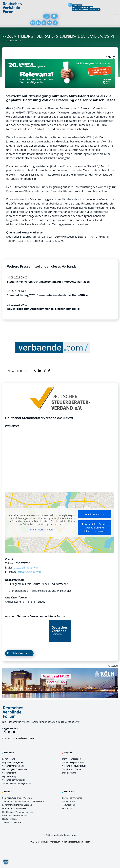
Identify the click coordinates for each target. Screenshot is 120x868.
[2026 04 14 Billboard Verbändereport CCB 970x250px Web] (60, 670)
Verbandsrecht (9, 773)
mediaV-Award (69, 773)
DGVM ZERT (68, 808)
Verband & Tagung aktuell (74, 766)
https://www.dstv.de (29, 572)
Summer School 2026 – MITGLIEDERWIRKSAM (23, 801)
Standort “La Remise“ (12, 822)
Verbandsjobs (69, 801)
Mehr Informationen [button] (41, 530)
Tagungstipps (69, 805)
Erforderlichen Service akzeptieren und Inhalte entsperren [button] (95, 528)
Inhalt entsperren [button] (95, 514)
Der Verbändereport (72, 759)
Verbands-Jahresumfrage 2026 (16, 783)
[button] (6, 862)
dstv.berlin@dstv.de (26, 568)
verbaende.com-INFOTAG (14, 808)
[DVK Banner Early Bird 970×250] (60, 61)
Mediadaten (20, 738)
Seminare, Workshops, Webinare (17, 798)
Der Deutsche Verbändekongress (18, 812)
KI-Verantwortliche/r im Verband (17, 805)
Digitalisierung (9, 776)
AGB (32, 842)
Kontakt (7, 738)
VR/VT (33, 738)
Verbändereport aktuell (73, 762)
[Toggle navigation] (116, 16)
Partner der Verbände (72, 798)
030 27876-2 (23, 563)
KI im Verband (9, 759)
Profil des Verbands (19, 653)
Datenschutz (42, 842)
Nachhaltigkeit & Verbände (15, 769)
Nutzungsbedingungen (72, 842)
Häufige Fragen (9, 819)
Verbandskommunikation (14, 780)
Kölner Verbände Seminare (15, 815)
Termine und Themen (72, 769)
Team (87, 842)
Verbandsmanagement (13, 766)
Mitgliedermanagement (13, 762)
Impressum (55, 842)
